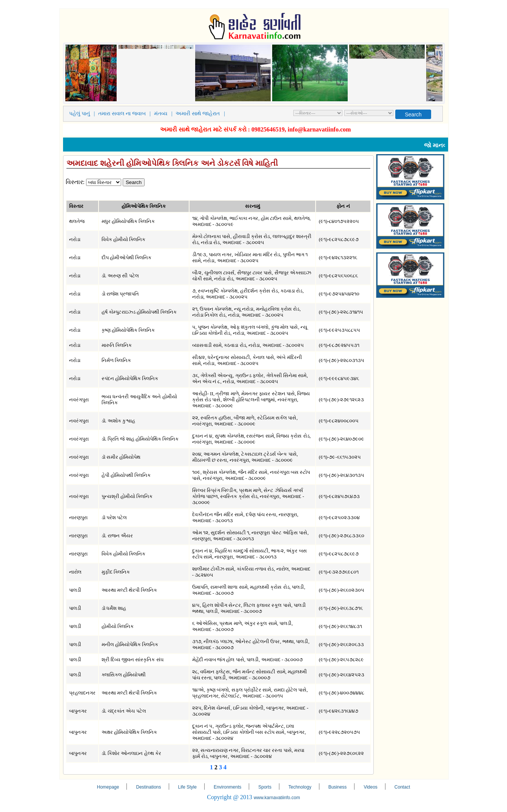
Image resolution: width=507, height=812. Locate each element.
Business (338, 787)
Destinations (148, 787)
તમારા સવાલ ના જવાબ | (126, 114)
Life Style (187, 787)
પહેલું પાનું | (83, 114)
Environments (227, 787)
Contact (402, 787)
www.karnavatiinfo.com (277, 798)
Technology (300, 787)
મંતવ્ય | (164, 114)
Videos (370, 787)
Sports (265, 787)
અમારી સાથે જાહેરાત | (201, 114)
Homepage (108, 787)
